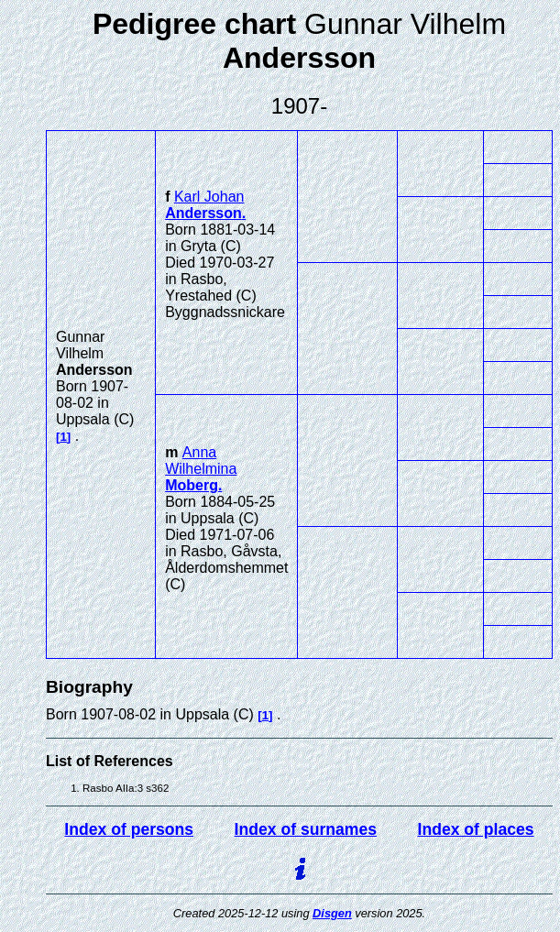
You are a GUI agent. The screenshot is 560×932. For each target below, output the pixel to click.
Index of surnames (306, 829)
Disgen (332, 913)
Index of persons (129, 829)
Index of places (476, 829)
